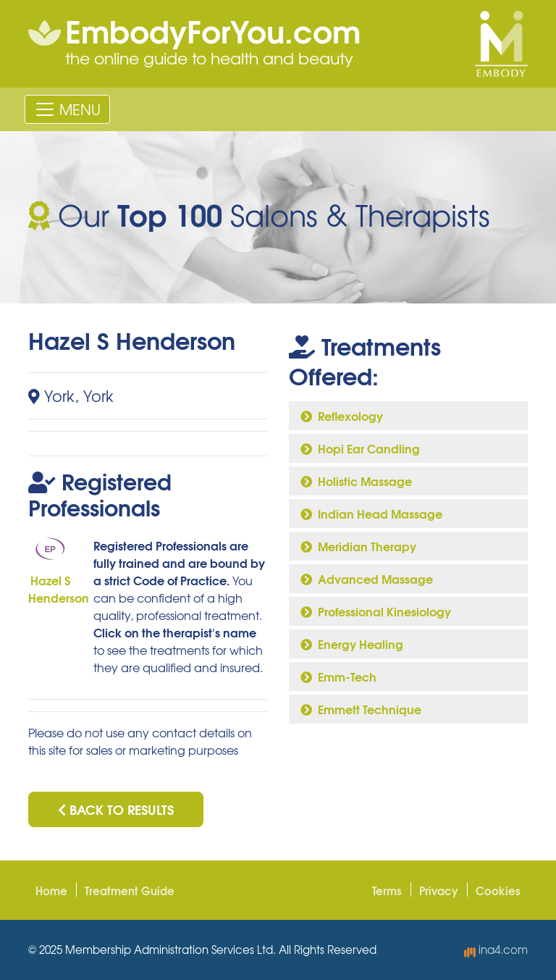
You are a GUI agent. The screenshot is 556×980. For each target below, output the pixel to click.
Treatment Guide (130, 890)
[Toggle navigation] (67, 109)
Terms (387, 890)
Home (51, 890)
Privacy (439, 890)
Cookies (498, 890)
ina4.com (496, 950)
